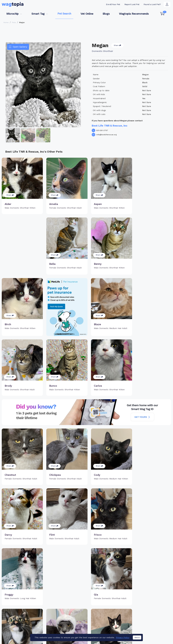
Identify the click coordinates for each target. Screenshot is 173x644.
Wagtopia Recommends (134, 14)
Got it (137, 637)
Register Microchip (69, 613)
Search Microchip (68, 617)
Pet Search (64, 14)
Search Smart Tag (107, 614)
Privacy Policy (123, 637)
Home (6, 22)
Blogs (106, 14)
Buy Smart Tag (106, 605)
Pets (14, 22)
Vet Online (87, 14)
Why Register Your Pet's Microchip (72, 606)
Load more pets (86, 568)
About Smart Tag (107, 619)
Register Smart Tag (108, 609)
